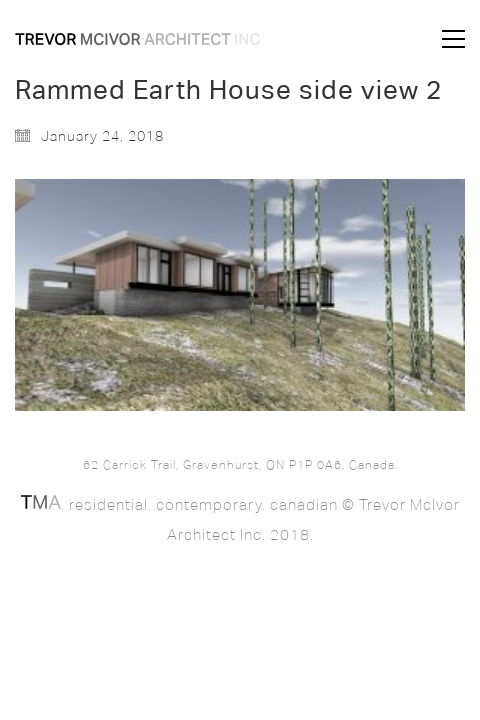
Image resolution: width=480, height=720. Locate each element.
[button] (453, 39)
